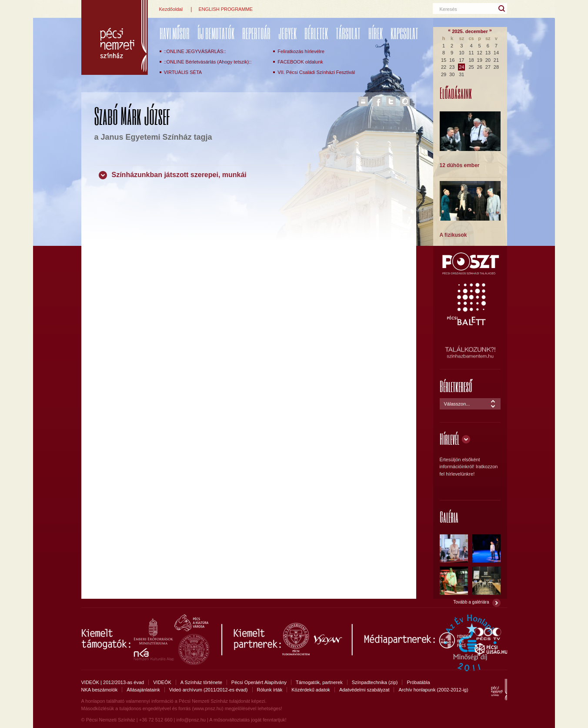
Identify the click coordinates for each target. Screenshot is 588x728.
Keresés (448, 9)
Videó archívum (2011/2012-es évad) (209, 690)
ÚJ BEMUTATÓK (216, 33)
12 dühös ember (460, 165)
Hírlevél (449, 439)
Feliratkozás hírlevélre (301, 51)
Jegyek (287, 33)
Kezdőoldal (171, 9)
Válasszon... (457, 404)
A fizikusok (453, 235)
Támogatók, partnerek (319, 682)
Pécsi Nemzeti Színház (115, 37)
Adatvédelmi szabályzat (364, 690)
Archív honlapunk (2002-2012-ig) (433, 690)
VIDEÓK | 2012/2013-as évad (113, 682)
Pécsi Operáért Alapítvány (259, 682)
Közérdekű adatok (311, 690)
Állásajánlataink (143, 690)
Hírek (376, 33)
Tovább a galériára (471, 602)
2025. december (470, 31)
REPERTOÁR (256, 33)
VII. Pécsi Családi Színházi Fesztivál (316, 72)
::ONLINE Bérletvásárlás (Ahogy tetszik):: (208, 62)
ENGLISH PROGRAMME (226, 9)
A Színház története (201, 682)
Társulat (348, 33)
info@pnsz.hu (191, 720)
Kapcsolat (404, 33)
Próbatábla (418, 682)
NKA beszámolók (100, 690)
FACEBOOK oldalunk (300, 62)
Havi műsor (175, 33)
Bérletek (316, 33)
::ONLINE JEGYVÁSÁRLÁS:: (195, 51)
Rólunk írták (270, 690)
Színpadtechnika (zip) (375, 682)
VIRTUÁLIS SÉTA (183, 72)
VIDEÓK (162, 682)
